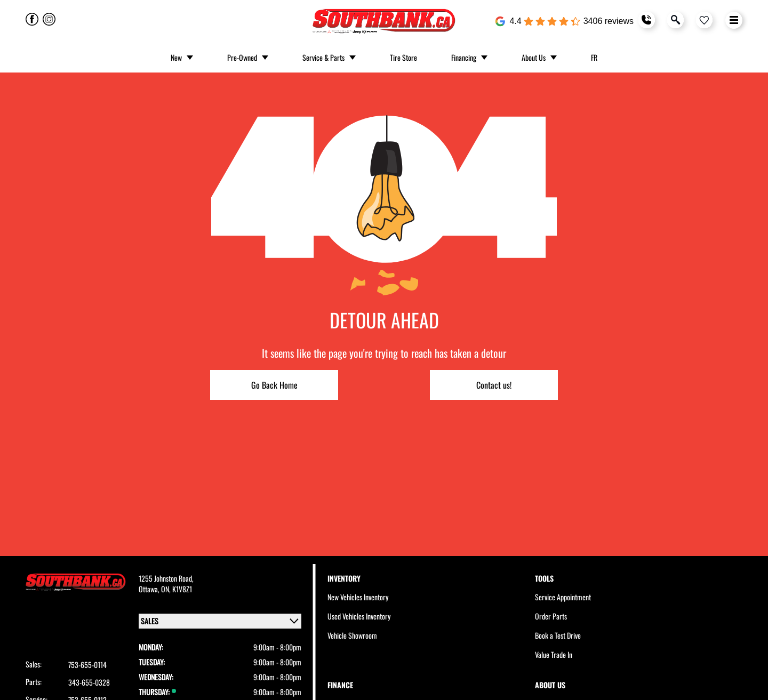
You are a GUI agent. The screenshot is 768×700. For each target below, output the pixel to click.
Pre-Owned (242, 57)
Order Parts (551, 616)
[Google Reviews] (564, 21)
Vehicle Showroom (352, 635)
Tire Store (403, 57)
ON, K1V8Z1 (177, 589)
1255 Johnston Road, (166, 578)
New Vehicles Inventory (358, 597)
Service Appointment (563, 597)
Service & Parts (323, 57)
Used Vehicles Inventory (359, 616)
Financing (464, 57)
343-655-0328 (89, 682)
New (176, 57)
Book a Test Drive (558, 635)
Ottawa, (150, 589)
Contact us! (494, 385)
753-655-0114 (87, 665)
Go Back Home (274, 385)
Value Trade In (554, 654)
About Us (534, 57)
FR (594, 57)
